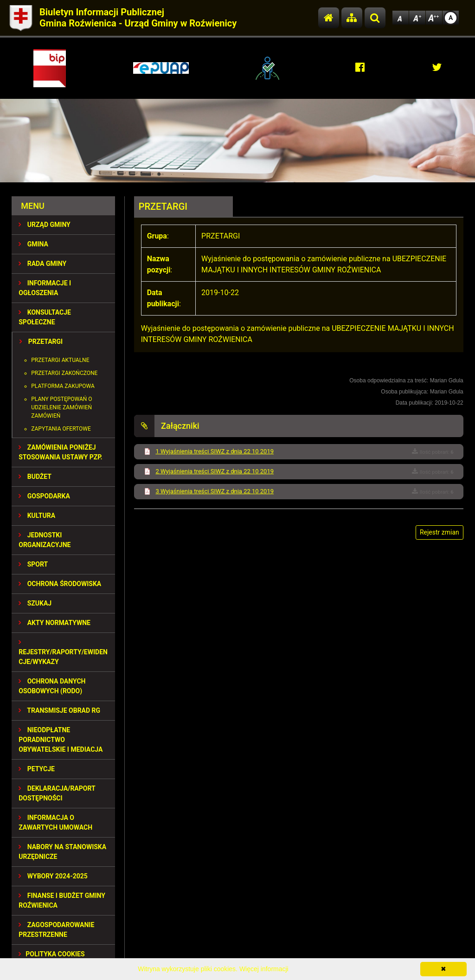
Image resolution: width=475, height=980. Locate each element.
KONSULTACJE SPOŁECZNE (45, 317)
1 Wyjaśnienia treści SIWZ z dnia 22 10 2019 (215, 451)
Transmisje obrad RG (59, 710)
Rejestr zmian (440, 532)
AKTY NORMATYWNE (55, 623)
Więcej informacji (264, 969)
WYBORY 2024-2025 (53, 876)
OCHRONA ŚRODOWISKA (60, 584)
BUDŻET (35, 477)
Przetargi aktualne (60, 360)
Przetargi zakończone (64, 373)
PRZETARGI (41, 342)
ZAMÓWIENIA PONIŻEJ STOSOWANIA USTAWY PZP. (60, 452)
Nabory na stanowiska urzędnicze (62, 852)
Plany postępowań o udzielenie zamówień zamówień (61, 407)
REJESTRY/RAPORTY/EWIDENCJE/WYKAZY (63, 652)
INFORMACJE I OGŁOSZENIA (45, 288)
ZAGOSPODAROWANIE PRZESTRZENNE (56, 930)
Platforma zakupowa (63, 386)
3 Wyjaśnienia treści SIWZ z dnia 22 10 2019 (215, 491)
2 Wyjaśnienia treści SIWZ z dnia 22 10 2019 (215, 471)
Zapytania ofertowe (61, 429)
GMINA (33, 244)
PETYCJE (37, 769)
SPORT (33, 564)
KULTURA (37, 516)
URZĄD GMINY (45, 225)
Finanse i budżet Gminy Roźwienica (62, 900)
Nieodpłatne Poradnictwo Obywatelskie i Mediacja (61, 740)
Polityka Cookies (51, 954)
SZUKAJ (35, 603)
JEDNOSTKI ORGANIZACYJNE (45, 540)
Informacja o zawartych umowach (55, 822)
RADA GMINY (42, 264)
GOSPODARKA (44, 496)
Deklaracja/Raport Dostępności (57, 793)
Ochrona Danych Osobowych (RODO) (52, 686)
